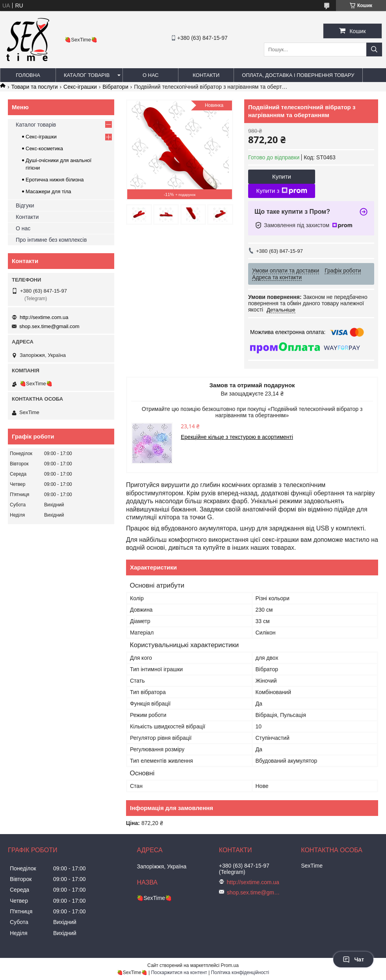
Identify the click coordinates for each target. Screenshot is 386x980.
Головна (28, 75)
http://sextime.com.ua (44, 317)
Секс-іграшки (80, 87)
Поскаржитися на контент (179, 973)
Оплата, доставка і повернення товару (298, 75)
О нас (151, 75)
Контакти (206, 75)
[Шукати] (374, 49)
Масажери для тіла (48, 191)
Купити (282, 176)
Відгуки (25, 205)
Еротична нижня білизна (55, 180)
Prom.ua (230, 965)
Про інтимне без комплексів (51, 240)
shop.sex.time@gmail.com (49, 326)
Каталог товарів (87, 75)
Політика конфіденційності (240, 973)
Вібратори (115, 87)
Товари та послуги (34, 87)
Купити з (281, 191)
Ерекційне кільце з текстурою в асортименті (237, 437)
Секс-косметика (44, 148)
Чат (353, 959)
